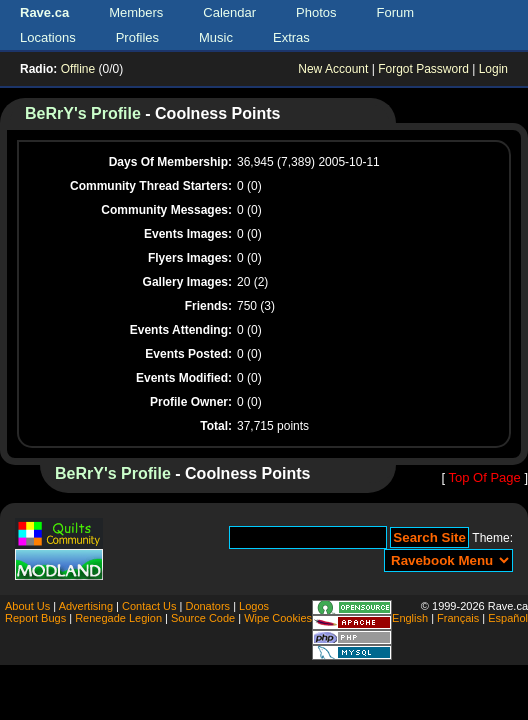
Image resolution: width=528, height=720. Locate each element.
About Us (27, 606)
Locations (48, 37)
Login (493, 69)
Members (136, 12)
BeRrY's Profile (83, 113)
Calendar (229, 12)
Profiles (137, 37)
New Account (333, 69)
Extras (291, 37)
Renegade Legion (118, 618)
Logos (254, 606)
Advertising (86, 606)
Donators (207, 606)
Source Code (203, 618)
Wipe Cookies (278, 618)
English (410, 618)
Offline (78, 69)
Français (458, 618)
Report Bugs (35, 618)
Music (216, 37)
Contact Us (149, 606)
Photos (316, 12)
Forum (396, 12)
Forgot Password (423, 69)
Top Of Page (484, 477)
